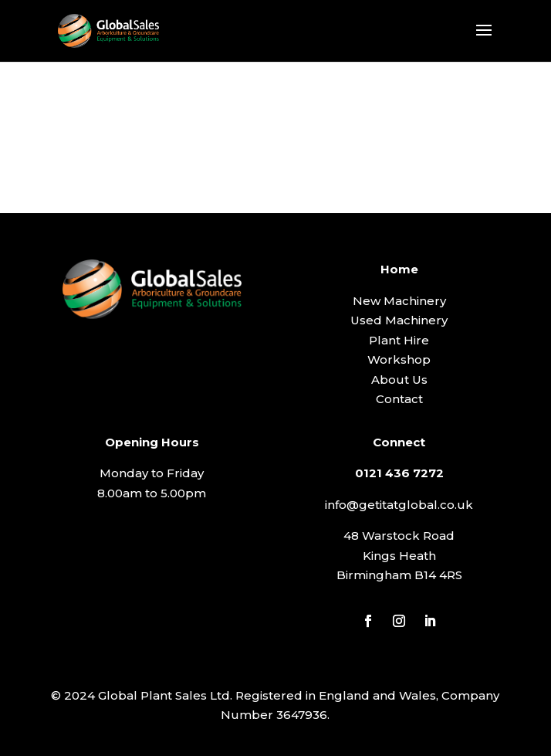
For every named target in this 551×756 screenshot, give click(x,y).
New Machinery (399, 301)
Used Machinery (399, 320)
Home (399, 269)
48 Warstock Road (399, 536)
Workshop (399, 359)
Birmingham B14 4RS (399, 575)
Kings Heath (399, 556)
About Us (399, 380)
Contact (399, 399)
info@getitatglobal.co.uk (399, 505)
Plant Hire (399, 340)
